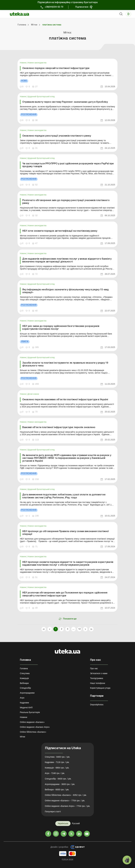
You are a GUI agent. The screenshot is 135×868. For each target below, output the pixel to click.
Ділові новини (33, 394)
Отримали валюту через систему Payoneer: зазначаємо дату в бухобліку (65, 102)
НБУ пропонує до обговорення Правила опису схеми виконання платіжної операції (66, 533)
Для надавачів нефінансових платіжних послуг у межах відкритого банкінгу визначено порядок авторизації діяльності (67, 260)
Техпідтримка (97, 678)
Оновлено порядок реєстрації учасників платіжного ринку (57, 136)
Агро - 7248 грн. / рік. (55, 773)
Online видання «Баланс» (32, 722)
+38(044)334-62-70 (54, 7)
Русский (76, 823)
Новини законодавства (37, 63)
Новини (23, 63)
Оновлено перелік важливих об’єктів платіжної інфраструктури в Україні (65, 400)
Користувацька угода (100, 688)
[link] (67, 74)
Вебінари (24, 683)
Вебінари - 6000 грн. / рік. (57, 790)
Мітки (23, 737)
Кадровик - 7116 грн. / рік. (57, 762)
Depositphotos (97, 705)
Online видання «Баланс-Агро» (35, 727)
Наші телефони (98, 683)
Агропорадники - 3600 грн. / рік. (60, 784)
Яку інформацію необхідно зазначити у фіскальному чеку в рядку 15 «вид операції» (65, 291)
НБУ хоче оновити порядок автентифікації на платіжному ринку (60, 231)
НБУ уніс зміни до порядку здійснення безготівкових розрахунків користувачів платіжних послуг (61, 328)
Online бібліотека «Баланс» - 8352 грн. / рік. (66, 795)
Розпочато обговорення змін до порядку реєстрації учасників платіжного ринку (66, 202)
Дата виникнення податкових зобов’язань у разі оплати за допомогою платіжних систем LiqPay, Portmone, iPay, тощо (64, 496)
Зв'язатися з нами (99, 673)
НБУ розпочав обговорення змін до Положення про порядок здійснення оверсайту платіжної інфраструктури (65, 594)
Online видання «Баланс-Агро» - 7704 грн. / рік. (68, 806)
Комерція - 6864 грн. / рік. (57, 768)
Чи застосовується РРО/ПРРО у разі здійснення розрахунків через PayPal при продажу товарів (68, 165)
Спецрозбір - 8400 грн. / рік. (58, 779)
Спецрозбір (25, 688)
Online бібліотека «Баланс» (33, 732)
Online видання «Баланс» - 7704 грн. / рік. (65, 801)
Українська (63, 823)
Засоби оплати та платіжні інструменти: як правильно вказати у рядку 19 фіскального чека (65, 364)
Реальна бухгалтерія (30, 712)
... (73, 629)
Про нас (94, 668)
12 (79, 629)
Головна (24, 668)
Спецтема (25, 673)
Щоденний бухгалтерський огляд (41, 97)
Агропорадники (27, 693)
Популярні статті (53, 812)
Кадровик (24, 703)
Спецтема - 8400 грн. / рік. (58, 757)
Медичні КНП (26, 708)
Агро (22, 698)
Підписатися (82, 7)
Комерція (24, 678)
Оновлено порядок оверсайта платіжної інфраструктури (56, 68)
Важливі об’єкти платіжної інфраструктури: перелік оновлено (59, 427)
